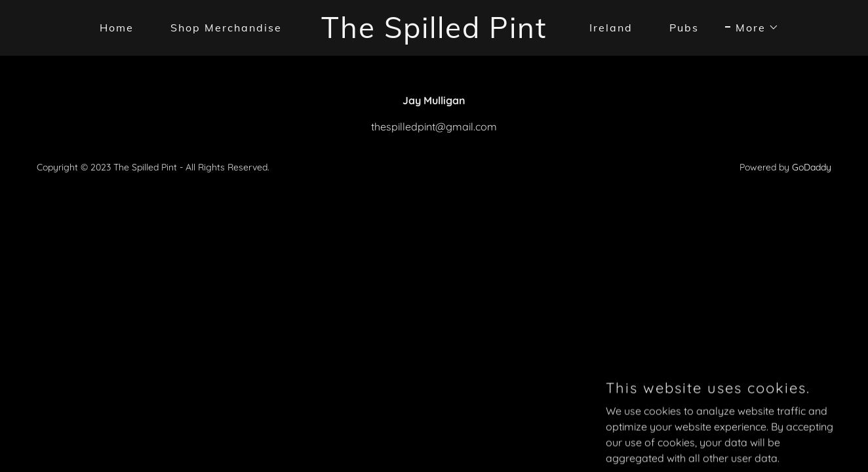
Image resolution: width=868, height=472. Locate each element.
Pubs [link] (684, 28)
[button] (752, 28)
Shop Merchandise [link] (226, 28)
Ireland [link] (611, 28)
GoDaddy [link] (812, 167)
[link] (434, 34)
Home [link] (117, 28)
